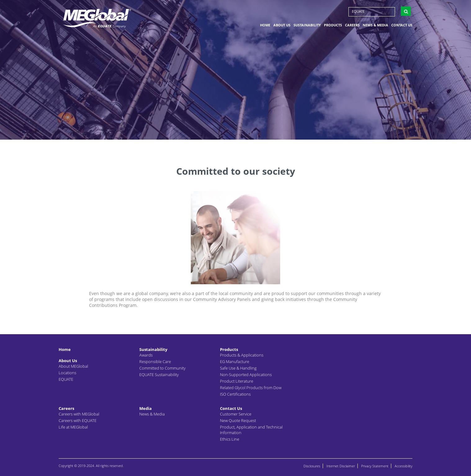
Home (265, 26)
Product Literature (237, 381)
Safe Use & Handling (238, 368)
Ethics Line (230, 439)
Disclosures (312, 466)
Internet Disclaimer (341, 466)
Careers (352, 26)
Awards (146, 355)
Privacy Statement (375, 466)
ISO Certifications (235, 394)
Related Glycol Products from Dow (251, 388)
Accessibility (404, 466)
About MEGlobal (73, 366)
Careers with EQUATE (78, 420)
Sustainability (307, 26)
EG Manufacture (235, 361)
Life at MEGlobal (73, 427)
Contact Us (402, 26)
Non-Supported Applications (246, 375)
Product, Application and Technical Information (251, 430)
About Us (282, 26)
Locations (67, 373)
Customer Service (236, 414)
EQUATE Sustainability (159, 375)
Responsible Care (155, 361)
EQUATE (358, 12)
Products (333, 26)
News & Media (375, 26)
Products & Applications (242, 355)
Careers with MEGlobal (79, 414)
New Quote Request (238, 420)
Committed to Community (162, 368)
